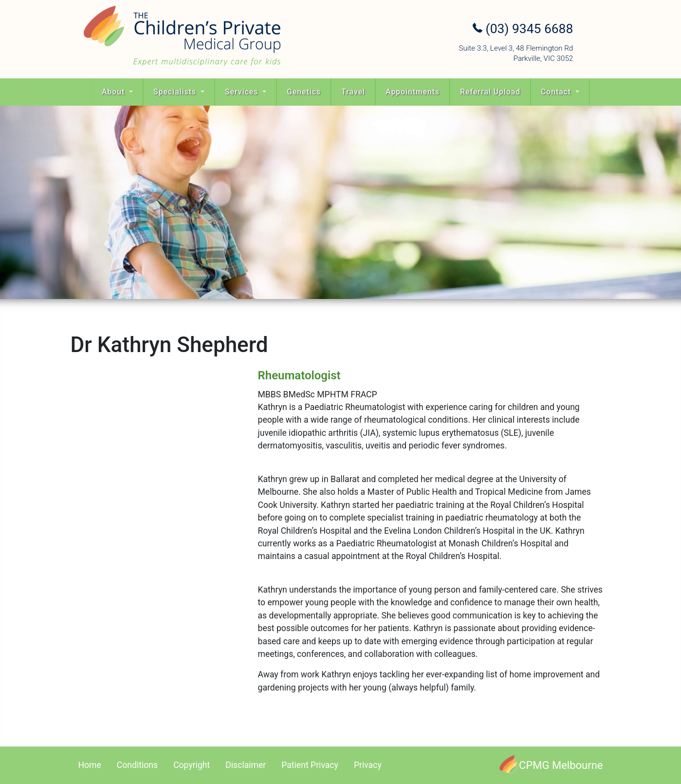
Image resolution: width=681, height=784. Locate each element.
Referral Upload (490, 92)
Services (243, 92)
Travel (353, 92)
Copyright (192, 765)
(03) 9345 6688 (523, 29)
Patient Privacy (310, 765)
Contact (557, 92)
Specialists (176, 92)
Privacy (368, 765)
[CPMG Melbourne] (551, 765)
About (114, 92)
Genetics (304, 92)
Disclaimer (246, 765)
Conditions (137, 765)
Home (90, 765)
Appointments (413, 92)
